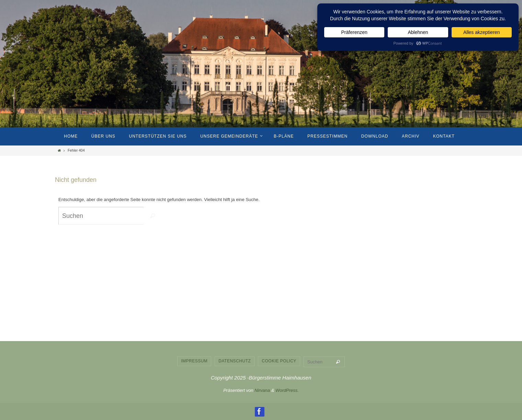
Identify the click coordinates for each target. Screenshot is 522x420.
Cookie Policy (279, 361)
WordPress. (287, 390)
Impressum (194, 361)
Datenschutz (235, 361)
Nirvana (262, 390)
